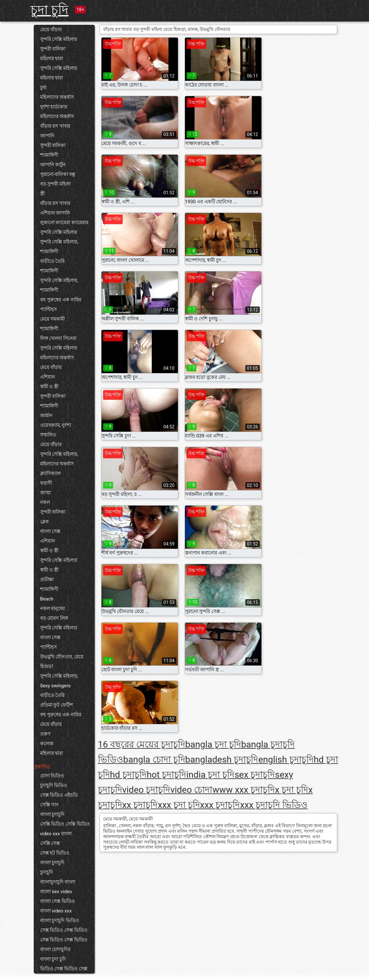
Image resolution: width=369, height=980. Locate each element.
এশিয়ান (48, 377)
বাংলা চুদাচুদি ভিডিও (60, 920)
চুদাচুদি (47, 872)
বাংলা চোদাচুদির (55, 949)
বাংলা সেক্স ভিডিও (57, 901)
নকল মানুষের (53, 609)
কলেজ (47, 744)
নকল (45, 502)
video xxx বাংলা (56, 834)
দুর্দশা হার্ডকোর (54, 107)
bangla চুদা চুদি (213, 744)
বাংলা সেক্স (50, 531)
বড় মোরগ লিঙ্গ (54, 618)
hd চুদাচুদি (128, 775)
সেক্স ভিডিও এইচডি (59, 795)
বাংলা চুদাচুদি (53, 814)
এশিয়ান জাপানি (55, 213)
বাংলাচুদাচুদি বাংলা (58, 882)
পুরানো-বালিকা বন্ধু (58, 174)
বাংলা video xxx (56, 911)
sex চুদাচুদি (255, 775)
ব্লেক (44, 522)
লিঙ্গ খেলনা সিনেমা (58, 338)
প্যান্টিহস (48, 309)
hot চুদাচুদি (167, 775)
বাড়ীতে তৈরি (53, 261)
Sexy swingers (55, 686)
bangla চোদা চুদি (154, 760)
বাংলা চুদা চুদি (53, 959)
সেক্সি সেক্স (50, 843)
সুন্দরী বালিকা (53, 49)
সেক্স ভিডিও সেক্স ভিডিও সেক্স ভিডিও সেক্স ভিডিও (64, 935)
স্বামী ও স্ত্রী (49, 387)
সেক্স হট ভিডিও (55, 853)
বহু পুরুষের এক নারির (61, 300)
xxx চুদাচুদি (220, 805)
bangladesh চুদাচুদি (222, 760)
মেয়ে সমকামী (53, 319)
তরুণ (45, 734)
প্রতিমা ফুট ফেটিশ (57, 705)
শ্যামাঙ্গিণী (49, 155)
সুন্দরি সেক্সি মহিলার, (59, 242)
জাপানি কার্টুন (53, 165)
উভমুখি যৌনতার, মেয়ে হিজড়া (62, 662)
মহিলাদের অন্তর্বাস (57, 97)
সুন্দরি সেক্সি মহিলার (59, 39)
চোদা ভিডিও (52, 776)
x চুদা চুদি (292, 790)
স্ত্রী (42, 194)
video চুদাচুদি (146, 790)
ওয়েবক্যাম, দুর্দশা (56, 425)
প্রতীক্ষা (47, 580)
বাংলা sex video (56, 892)
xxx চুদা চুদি (179, 805)
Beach (47, 599)
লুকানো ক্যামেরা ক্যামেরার (64, 223)
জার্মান (46, 416)
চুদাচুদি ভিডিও (54, 785)
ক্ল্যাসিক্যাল (50, 473)
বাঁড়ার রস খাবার (55, 126)
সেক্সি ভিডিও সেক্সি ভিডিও (65, 824)
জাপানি (47, 136)
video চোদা (191, 790)
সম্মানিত (48, 435)
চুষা (43, 87)
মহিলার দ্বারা (52, 59)
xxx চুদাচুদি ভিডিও (274, 805)
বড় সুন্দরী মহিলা (55, 184)
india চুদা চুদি (210, 775)
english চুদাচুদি (286, 760)
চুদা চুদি (50, 10)
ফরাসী (46, 483)
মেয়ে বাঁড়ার (51, 30)
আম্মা (45, 493)
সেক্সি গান (49, 805)
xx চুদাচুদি (140, 805)
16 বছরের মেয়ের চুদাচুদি (142, 744)
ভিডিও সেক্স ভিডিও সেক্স (64, 969)
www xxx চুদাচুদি (244, 790)
